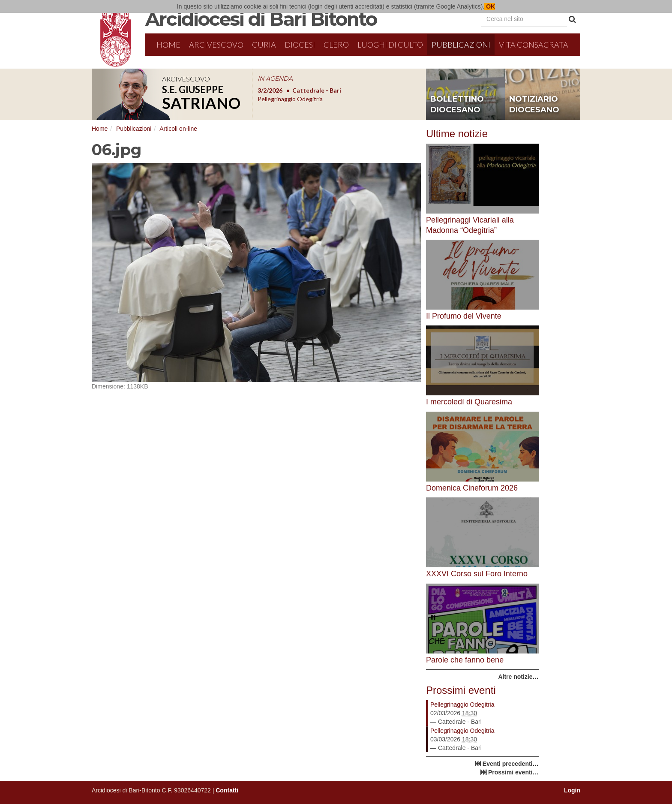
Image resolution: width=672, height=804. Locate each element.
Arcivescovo (216, 45)
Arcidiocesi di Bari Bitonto (261, 19)
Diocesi (300, 45)
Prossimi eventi (461, 690)
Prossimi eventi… (513, 772)
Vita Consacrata (534, 45)
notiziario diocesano (534, 105)
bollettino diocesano (457, 105)
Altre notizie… (518, 677)
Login (572, 790)
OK (490, 6)
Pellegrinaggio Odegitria (462, 705)
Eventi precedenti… (511, 764)
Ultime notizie (457, 134)
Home (168, 45)
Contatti (227, 790)
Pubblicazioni (461, 45)
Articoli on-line (178, 129)
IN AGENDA (275, 78)
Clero (336, 45)
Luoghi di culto (390, 45)
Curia (264, 45)
